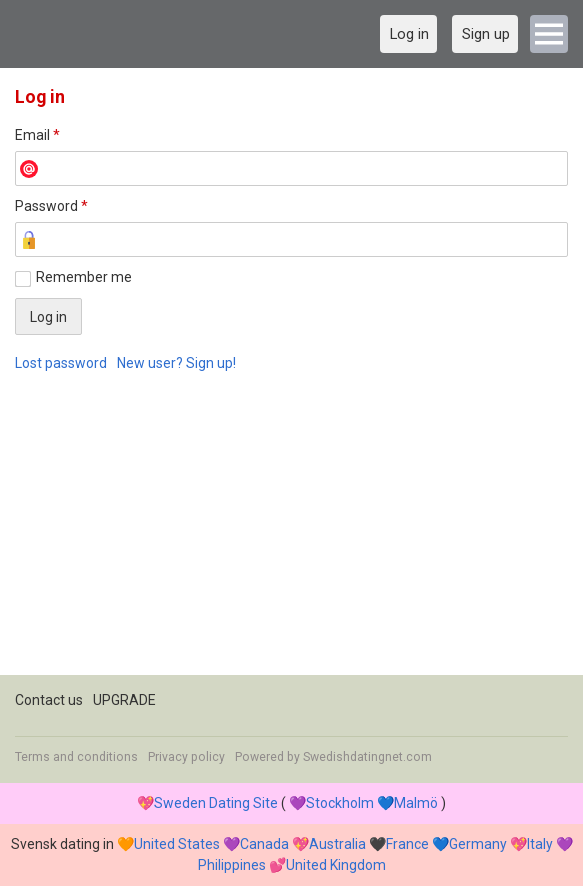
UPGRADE (124, 700)
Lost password (61, 363)
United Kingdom (336, 865)
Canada (264, 844)
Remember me (84, 277)
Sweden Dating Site (216, 803)
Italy (540, 844)
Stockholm (340, 803)
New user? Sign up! (176, 363)
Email (37, 135)
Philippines (232, 865)
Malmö (416, 803)
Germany (478, 844)
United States (177, 844)
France (407, 844)
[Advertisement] (291, 535)
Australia (337, 844)
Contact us (49, 700)
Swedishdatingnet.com (367, 757)
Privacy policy (186, 757)
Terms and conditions (76, 757)
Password (51, 206)
